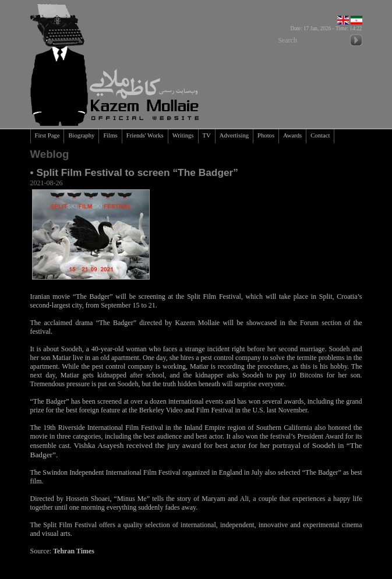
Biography (81, 135)
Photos (266, 135)
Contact (320, 135)
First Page (47, 135)
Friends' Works (145, 135)
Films (110, 135)
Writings (183, 135)
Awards (292, 135)
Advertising (234, 135)
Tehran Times (74, 551)
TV (207, 135)
